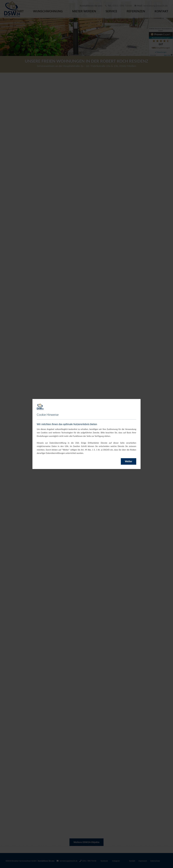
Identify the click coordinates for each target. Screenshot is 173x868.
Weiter (129, 461)
